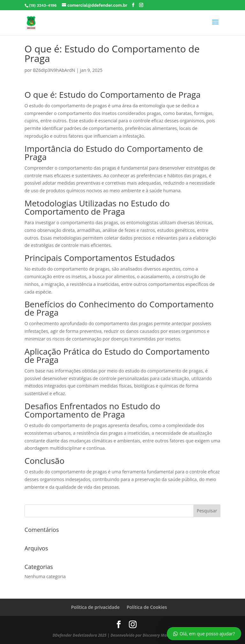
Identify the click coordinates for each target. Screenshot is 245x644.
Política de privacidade (95, 607)
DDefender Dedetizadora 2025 (80, 635)
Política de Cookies (147, 607)
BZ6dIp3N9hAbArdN (54, 70)
